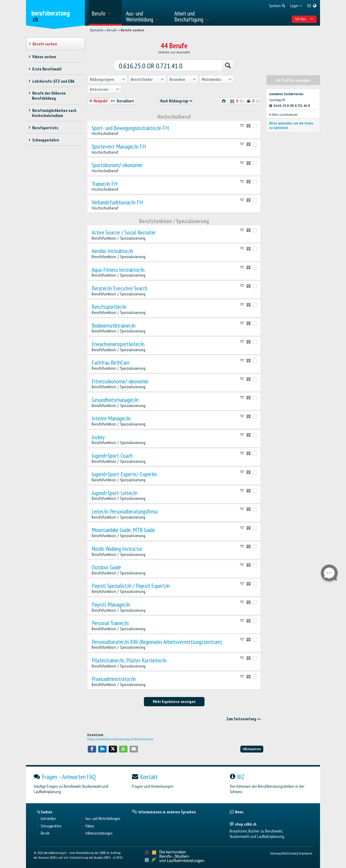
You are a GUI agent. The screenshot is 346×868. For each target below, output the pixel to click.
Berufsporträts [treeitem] (45, 128)
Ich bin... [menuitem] (304, 19)
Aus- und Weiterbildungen (103, 819)
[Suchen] (228, 66)
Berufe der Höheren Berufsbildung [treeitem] (49, 96)
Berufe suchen (132, 30)
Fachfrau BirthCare (111, 363)
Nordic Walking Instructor (117, 549)
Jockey (98, 437)
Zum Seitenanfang (241, 719)
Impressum (305, 853)
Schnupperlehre (51, 826)
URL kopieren (252, 749)
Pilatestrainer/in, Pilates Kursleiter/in (129, 660)
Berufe (112, 30)
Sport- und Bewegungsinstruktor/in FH (130, 128)
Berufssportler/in (109, 307)
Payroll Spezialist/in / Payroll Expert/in (131, 586)
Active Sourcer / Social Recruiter (124, 232)
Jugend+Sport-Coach (112, 456)
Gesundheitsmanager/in (115, 400)
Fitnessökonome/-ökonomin (120, 381)
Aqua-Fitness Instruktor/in (118, 270)
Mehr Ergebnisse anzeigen (174, 702)
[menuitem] (105, 13)
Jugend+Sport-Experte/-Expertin (124, 474)
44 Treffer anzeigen (293, 80)
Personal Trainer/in (110, 623)
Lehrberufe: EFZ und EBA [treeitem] (53, 81)
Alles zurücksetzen (283, 115)
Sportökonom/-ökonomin (117, 165)
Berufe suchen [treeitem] (44, 44)
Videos (90, 826)
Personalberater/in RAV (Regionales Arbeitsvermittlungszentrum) (157, 642)
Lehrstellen (48, 819)
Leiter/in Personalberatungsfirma (125, 511)
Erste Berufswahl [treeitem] (47, 69)
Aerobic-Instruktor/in (112, 251)
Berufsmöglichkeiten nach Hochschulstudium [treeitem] (54, 113)
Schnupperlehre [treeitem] (45, 140)
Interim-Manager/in (111, 418)
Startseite (97, 30)
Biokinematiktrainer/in (114, 326)
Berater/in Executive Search (119, 288)
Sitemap (275, 853)
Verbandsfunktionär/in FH (117, 202)
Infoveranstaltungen (99, 833)
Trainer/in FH (104, 184)
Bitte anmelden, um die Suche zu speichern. (291, 125)
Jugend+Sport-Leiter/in (114, 493)
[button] (92, 749)
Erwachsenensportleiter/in (118, 344)
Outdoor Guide (106, 567)
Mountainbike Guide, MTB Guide (123, 530)
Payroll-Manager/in (111, 605)
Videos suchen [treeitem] (44, 57)
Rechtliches (289, 853)
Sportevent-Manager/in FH (119, 147)
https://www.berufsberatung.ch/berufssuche (120, 739)
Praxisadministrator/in (114, 679)
